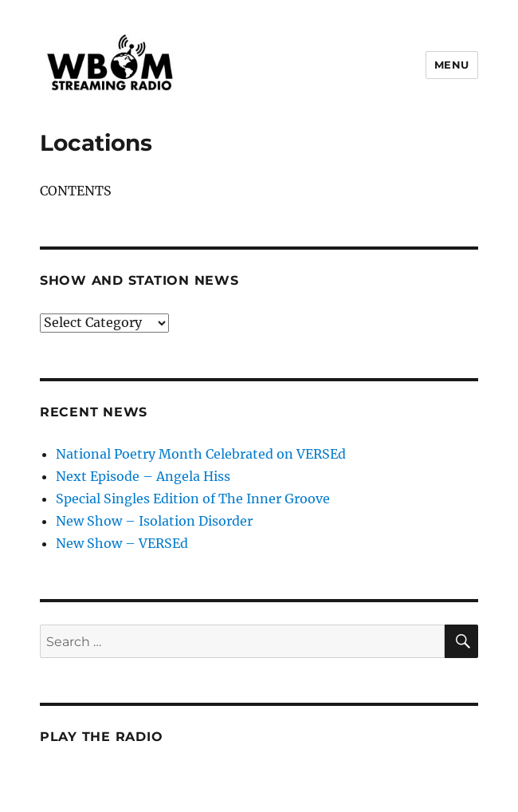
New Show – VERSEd (122, 543)
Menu (452, 65)
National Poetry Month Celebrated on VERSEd (201, 454)
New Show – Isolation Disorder (154, 521)
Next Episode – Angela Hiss (143, 476)
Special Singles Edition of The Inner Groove (193, 499)
